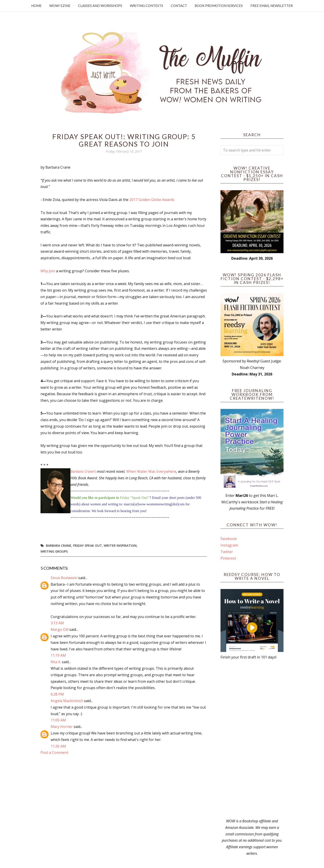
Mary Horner (62, 727)
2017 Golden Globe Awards (152, 200)
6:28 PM (57, 694)
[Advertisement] (252, 739)
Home (36, 6)
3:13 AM (57, 623)
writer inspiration (120, 546)
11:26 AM (58, 746)
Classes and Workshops (100, 6)
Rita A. (56, 662)
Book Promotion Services (219, 6)
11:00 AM (58, 720)
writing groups (54, 551)
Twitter (227, 552)
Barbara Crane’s (83, 471)
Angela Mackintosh (67, 701)
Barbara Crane (59, 546)
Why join (48, 271)
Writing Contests (146, 6)
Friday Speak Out (88, 546)
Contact (179, 6)
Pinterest (228, 558)
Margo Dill (60, 629)
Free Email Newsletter (272, 6)
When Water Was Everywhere (151, 471)
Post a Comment (54, 752)
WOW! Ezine (60, 6)
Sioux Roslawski (64, 578)
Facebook (229, 539)
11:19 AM (58, 655)
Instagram (229, 545)
